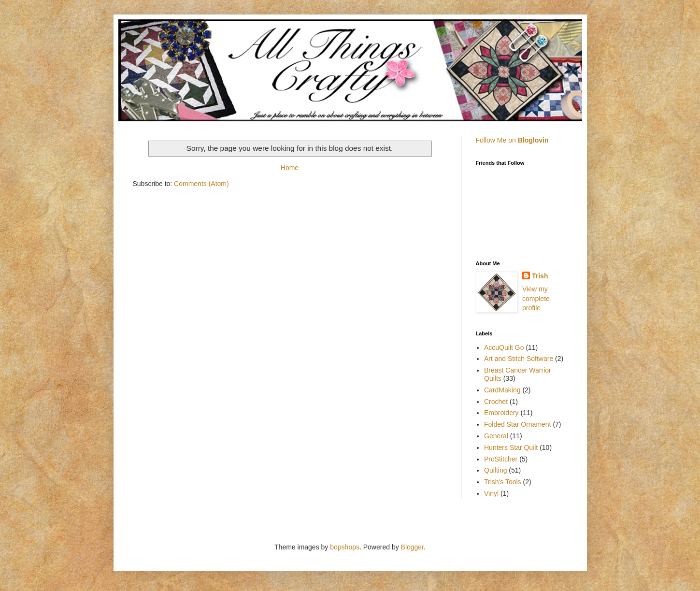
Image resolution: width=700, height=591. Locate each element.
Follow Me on (512, 140)
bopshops (345, 547)
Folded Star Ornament (518, 424)
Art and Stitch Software (519, 359)
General (496, 436)
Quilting (495, 470)
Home (290, 168)
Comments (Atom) (201, 184)
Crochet (496, 402)
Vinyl (491, 493)
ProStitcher (501, 459)
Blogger (412, 547)
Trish (540, 276)
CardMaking (502, 390)
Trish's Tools (503, 482)
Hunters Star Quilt (511, 447)
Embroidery (501, 413)
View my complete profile (536, 298)
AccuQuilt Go (504, 347)
